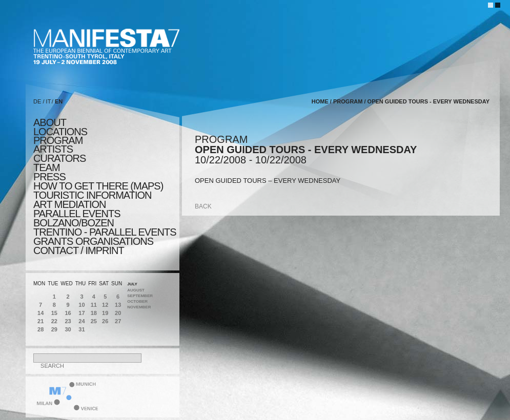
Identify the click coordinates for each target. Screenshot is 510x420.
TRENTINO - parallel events (105, 232)
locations (60, 132)
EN (59, 101)
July (132, 284)
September (140, 296)
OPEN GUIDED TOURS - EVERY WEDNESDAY (429, 101)
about (50, 122)
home (320, 101)
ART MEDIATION (69, 204)
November (139, 307)
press (49, 177)
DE (37, 101)
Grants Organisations (93, 241)
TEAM (47, 167)
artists (53, 149)
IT (49, 101)
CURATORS (59, 158)
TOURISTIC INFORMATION (92, 195)
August (136, 290)
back (203, 206)
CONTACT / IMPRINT (79, 250)
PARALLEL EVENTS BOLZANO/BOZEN (77, 218)
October (137, 301)
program (58, 140)
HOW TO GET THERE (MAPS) (98, 186)
